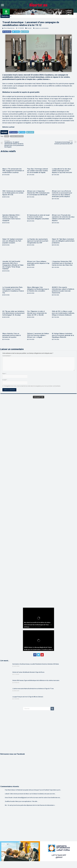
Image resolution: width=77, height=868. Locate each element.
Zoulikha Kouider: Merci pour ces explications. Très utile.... (22, 801)
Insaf (7, 136)
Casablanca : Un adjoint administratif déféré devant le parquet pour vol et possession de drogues (15, 144)
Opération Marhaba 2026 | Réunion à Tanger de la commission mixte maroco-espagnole (12, 218)
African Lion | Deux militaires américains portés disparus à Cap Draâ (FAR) (38, 263)
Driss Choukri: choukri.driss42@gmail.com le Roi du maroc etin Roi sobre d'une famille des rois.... (33, 798)
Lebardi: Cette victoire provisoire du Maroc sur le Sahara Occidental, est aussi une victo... (30, 794)
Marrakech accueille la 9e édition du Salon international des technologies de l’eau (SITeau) (36, 16)
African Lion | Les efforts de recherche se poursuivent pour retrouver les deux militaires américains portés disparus (62, 194)
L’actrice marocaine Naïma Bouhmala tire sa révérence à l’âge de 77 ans (33, 689)
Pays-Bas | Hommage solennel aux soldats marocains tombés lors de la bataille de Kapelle (37, 171)
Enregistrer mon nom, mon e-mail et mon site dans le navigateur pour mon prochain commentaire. (32, 386)
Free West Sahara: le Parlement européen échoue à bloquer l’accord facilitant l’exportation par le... (33, 790)
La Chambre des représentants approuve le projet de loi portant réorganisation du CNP (38, 241)
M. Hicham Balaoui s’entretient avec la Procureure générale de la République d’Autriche (63, 335)
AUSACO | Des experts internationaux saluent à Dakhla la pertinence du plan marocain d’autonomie (63, 290)
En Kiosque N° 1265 (39, 397)
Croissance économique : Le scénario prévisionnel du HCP (62, 142)
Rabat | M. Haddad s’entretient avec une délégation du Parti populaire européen (12, 241)
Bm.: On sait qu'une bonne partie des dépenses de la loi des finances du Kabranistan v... (30, 805)
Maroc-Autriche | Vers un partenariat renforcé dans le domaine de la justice (12, 335)
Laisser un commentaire (42, 28)
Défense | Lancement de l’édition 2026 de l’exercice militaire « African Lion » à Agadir (38, 335)
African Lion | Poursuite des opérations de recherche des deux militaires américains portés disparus (63, 218)
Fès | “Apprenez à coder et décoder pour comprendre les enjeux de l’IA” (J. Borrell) (37, 313)
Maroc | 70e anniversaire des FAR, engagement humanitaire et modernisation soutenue (13, 171)
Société (29, 28)
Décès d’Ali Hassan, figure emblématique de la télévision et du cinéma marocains (36, 680)
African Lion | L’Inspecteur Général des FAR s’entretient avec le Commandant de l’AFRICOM (38, 193)
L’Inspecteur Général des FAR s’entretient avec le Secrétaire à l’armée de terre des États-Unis (62, 263)
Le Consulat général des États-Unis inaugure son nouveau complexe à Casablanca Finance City (13, 290)
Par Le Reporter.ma (9, 28)
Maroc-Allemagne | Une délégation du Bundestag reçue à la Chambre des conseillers (38, 289)
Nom (4, 374)
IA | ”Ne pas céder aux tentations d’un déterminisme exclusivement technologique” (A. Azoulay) (13, 313)
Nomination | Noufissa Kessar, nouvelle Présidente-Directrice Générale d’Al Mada (36, 664)
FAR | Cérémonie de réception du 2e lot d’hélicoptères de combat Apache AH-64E (13, 193)
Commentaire (7, 356)
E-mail (5, 380)
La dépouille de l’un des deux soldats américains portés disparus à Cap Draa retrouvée (62, 171)
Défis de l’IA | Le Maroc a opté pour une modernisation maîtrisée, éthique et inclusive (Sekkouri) (63, 313)
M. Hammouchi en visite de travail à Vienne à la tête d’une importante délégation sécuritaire (38, 217)
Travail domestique (17, 136)
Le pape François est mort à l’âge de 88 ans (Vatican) (28, 697)
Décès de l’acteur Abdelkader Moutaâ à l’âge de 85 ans (28, 672)
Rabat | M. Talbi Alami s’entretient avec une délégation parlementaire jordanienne (63, 241)
